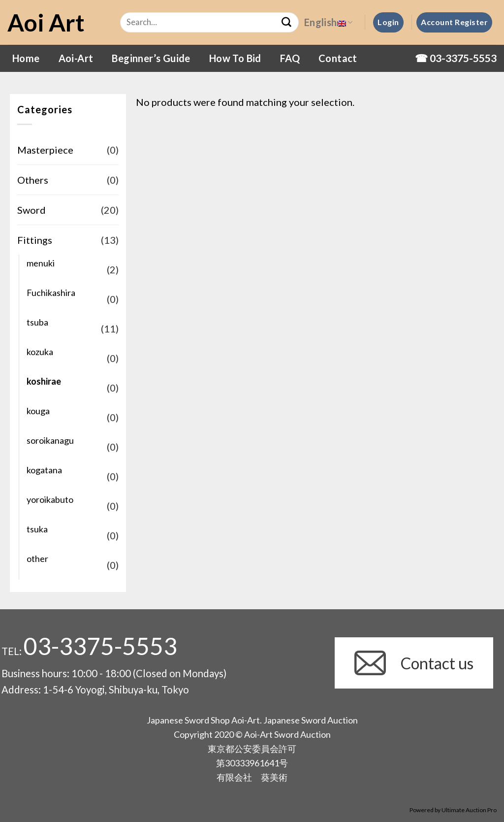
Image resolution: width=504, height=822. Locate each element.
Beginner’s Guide (151, 58)
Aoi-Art (76, 58)
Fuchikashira (51, 293)
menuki (41, 263)
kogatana (44, 470)
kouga (38, 411)
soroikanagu (50, 440)
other (37, 559)
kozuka (40, 352)
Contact (338, 58)
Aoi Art (46, 23)
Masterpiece (45, 150)
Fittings (35, 240)
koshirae (44, 381)
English (328, 22)
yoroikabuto (50, 499)
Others (33, 180)
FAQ (290, 58)
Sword (31, 210)
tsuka (37, 529)
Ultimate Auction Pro (469, 810)
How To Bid (235, 58)
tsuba (37, 322)
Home (26, 58)
